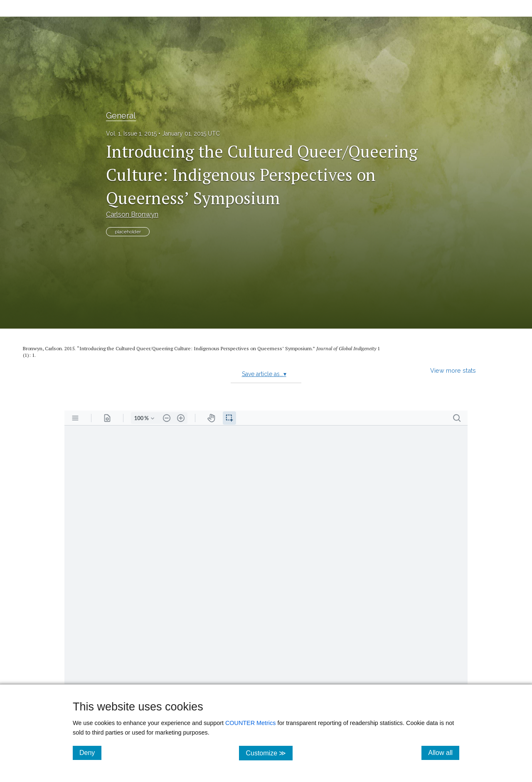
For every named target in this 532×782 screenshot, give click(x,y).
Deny (90, 752)
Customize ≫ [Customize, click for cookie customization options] (269, 753)
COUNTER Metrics (251, 723)
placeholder (128, 232)
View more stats (453, 370)
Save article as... (264, 374)
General (121, 116)
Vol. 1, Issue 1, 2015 (131, 134)
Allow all (444, 752)
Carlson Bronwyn (132, 214)
